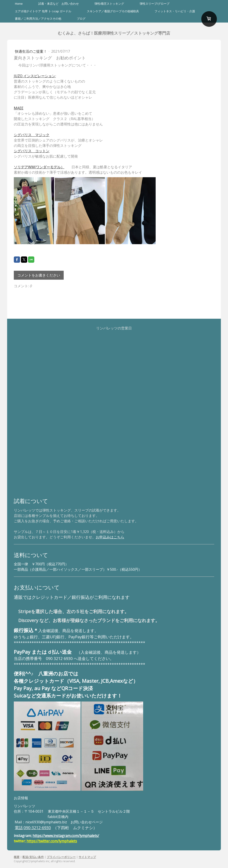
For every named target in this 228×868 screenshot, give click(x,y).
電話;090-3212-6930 (33, 828)
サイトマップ (87, 857)
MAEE (19, 108)
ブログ (81, 19)
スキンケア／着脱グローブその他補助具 (113, 11)
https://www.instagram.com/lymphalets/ (66, 836)
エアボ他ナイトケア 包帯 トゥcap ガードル (43, 11)
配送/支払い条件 (33, 857)
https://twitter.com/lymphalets (52, 841)
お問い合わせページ (87, 822)
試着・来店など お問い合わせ (59, 4)
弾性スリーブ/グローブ (155, 4)
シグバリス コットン (32, 151)
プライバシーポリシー (61, 857)
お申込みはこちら (110, 537)
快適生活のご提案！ (31, 51)
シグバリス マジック (32, 135)
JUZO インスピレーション (35, 76)
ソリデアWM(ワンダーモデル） (39, 167)
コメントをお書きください (39, 275)
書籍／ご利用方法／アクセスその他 (38, 19)
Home (19, 4)
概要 (17, 857)
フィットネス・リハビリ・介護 (175, 11)
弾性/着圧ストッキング (109, 4)
